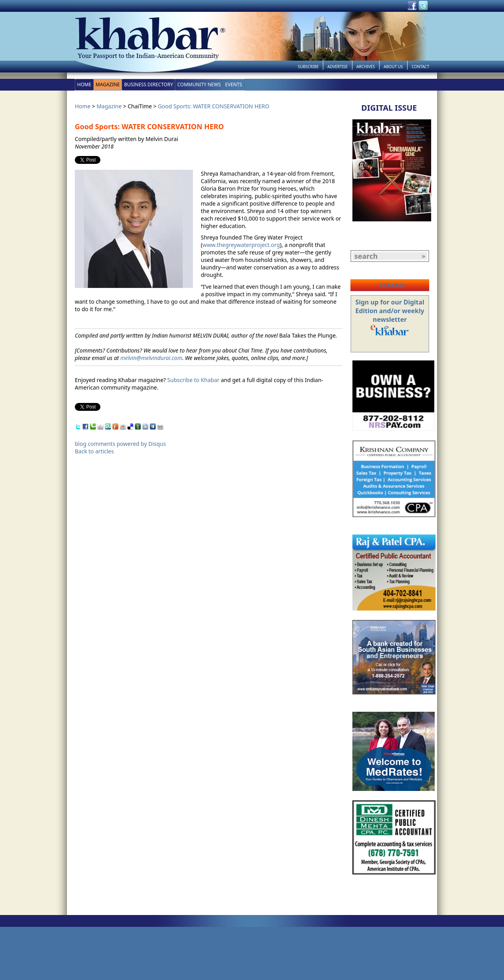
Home (84, 84)
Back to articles (94, 451)
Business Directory (148, 84)
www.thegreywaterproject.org (241, 245)
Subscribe (308, 67)
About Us (393, 67)
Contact (421, 67)
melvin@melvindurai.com (151, 358)
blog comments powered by (120, 444)
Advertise (338, 67)
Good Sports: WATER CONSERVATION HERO (214, 106)
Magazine (108, 84)
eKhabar (392, 285)
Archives (366, 67)
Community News (199, 84)
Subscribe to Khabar (194, 380)
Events (234, 84)
